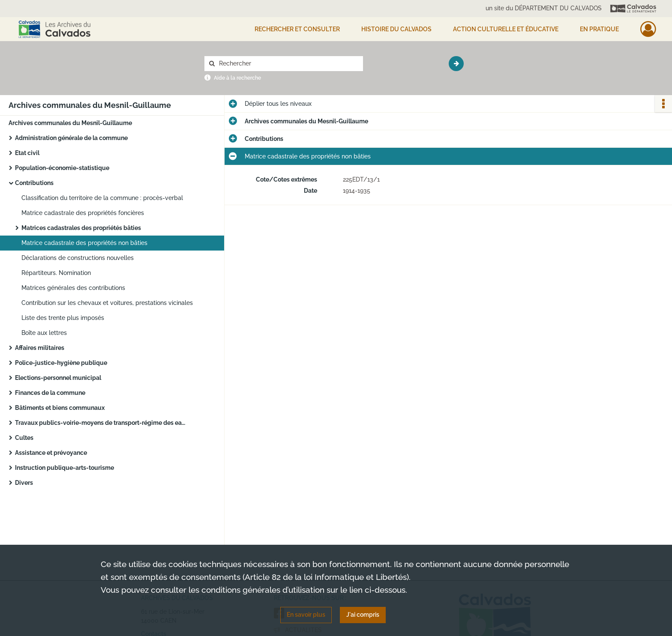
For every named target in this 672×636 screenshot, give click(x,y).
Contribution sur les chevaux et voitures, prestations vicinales (107, 303)
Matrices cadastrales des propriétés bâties (81, 228)
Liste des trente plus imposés (63, 318)
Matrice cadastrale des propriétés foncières (83, 213)
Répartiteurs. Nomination (56, 273)
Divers (24, 483)
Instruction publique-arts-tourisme (64, 468)
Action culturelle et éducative (506, 29)
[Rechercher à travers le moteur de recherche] (288, 64)
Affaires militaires (40, 348)
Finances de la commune (50, 393)
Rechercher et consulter (297, 29)
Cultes (24, 438)
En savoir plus (306, 615)
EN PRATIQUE (599, 29)
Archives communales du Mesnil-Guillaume (70, 123)
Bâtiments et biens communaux (60, 408)
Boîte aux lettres (44, 333)
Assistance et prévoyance (51, 453)
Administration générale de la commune (71, 138)
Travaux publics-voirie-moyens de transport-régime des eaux (101, 423)
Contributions (34, 183)
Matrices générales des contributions (73, 288)
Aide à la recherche (237, 78)
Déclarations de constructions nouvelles (78, 258)
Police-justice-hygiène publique (61, 363)
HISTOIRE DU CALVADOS (396, 29)
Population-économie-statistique (62, 168)
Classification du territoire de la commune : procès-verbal (102, 198)
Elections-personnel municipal (58, 378)
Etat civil (27, 153)
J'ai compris (363, 615)
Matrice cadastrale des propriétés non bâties (84, 243)
